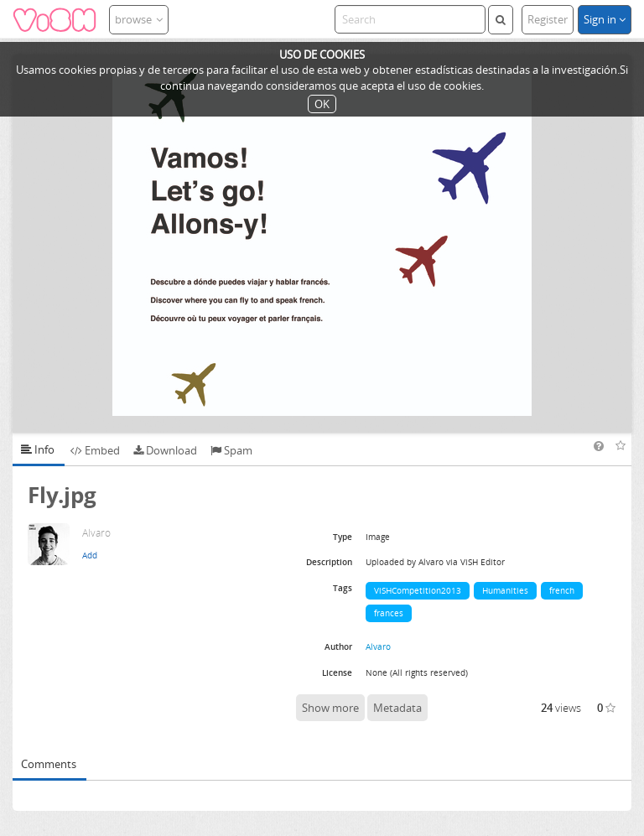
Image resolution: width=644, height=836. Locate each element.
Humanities (505, 590)
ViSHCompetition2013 (418, 590)
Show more (330, 708)
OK (322, 104)
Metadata (397, 708)
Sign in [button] (605, 19)
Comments (49, 764)
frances (389, 613)
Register (548, 19)
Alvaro (378, 646)
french (562, 590)
